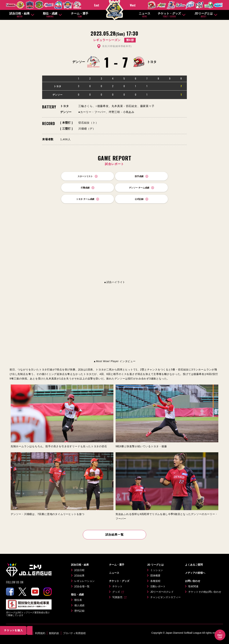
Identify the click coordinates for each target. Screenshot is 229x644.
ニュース (145, 15)
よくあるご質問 (194, 565)
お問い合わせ (193, 581)
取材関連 (193, 586)
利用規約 (40, 633)
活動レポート (158, 586)
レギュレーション (84, 581)
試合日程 (79, 570)
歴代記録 (79, 611)
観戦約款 (54, 633)
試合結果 (79, 576)
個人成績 (79, 605)
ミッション (157, 570)
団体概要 (155, 576)
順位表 (78, 600)
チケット (117, 586)
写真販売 (117, 597)
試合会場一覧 (82, 586)
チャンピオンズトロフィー (166, 597)
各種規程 (155, 581)
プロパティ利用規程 (74, 633)
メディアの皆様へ (195, 573)
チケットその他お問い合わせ (205, 592)
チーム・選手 (80, 15)
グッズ (116, 592)
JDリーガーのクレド (162, 592)
